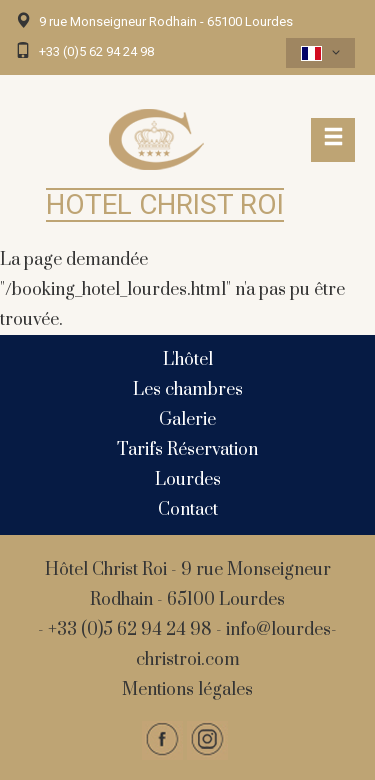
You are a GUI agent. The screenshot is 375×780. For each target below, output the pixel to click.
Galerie (187, 420)
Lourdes (188, 480)
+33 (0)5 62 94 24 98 (96, 51)
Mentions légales (187, 690)
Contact (188, 510)
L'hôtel (188, 360)
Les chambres (188, 390)
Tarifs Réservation (187, 450)
